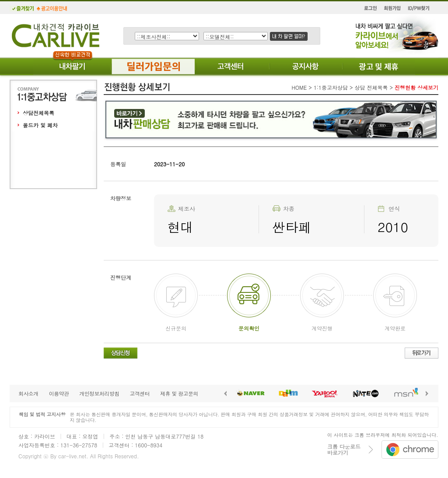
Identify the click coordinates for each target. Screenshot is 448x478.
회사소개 (28, 393)
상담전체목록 (38, 113)
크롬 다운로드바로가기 (344, 449)
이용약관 (59, 393)
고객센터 (140, 393)
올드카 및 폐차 (40, 125)
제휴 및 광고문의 (179, 393)
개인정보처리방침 (99, 393)
